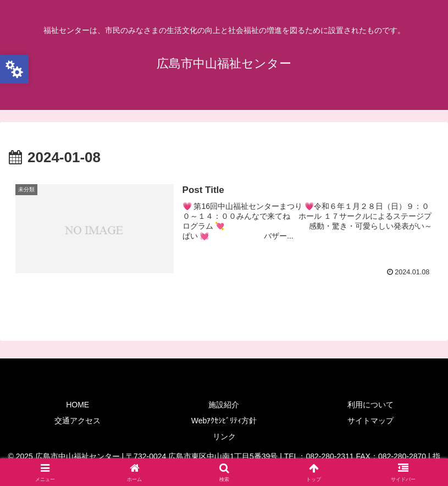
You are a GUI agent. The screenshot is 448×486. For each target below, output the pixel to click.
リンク (224, 437)
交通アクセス (78, 421)
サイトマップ (370, 421)
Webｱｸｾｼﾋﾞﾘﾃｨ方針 (224, 421)
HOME (78, 405)
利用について (370, 405)
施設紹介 (224, 405)
